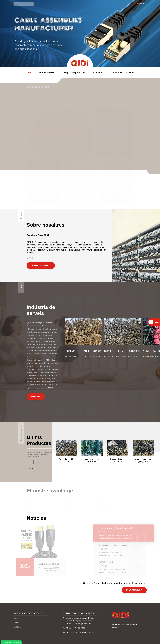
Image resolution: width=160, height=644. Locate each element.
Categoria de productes (73, 72)
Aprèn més (36, 397)
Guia (16, 623)
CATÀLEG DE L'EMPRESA (41, 265)
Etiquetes (18, 619)
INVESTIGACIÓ (134, 590)
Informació (98, 72)
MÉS (30, 258)
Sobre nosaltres (47, 72)
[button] (67, 309)
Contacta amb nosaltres (122, 72)
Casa (29, 72)
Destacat (17, 627)
